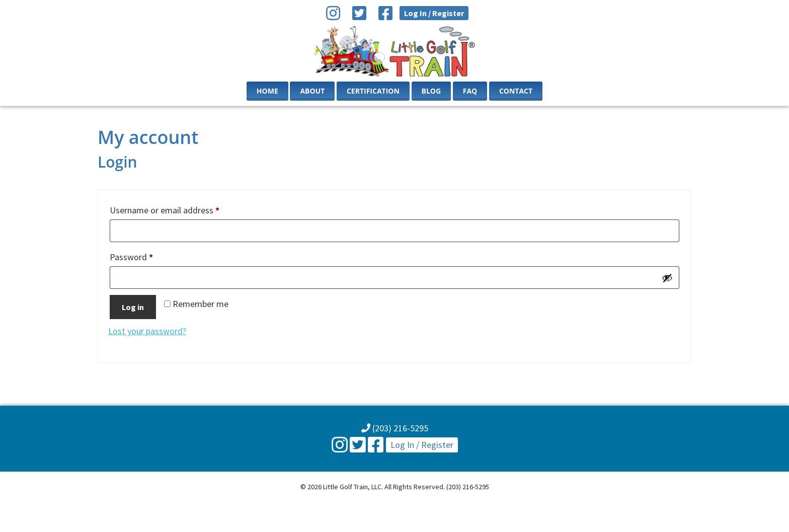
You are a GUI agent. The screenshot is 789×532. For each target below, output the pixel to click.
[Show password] (667, 278)
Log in (133, 307)
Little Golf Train (395, 51)
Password (148, 255)
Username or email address (181, 209)
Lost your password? (147, 331)
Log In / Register (434, 13)
